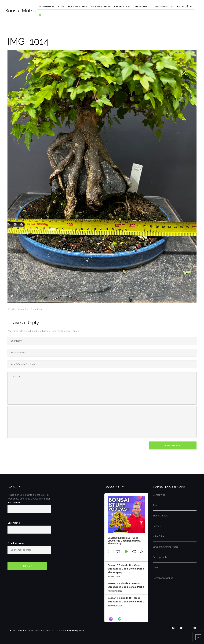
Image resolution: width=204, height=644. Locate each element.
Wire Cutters (159, 536)
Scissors (157, 526)
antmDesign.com (76, 631)
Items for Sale (122, 6)
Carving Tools (160, 557)
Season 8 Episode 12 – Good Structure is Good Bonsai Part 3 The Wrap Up (126, 569)
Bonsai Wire (159, 495)
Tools (156, 505)
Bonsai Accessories (163, 578)
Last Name (14, 523)
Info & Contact (163, 6)
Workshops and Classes (52, 6)
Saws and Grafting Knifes (166, 547)
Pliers (156, 568)
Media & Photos (143, 6)
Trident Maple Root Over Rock (26, 309)
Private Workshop (77, 6)
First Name (14, 503)
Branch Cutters (160, 516)
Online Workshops (100, 6)
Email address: (16, 543)
